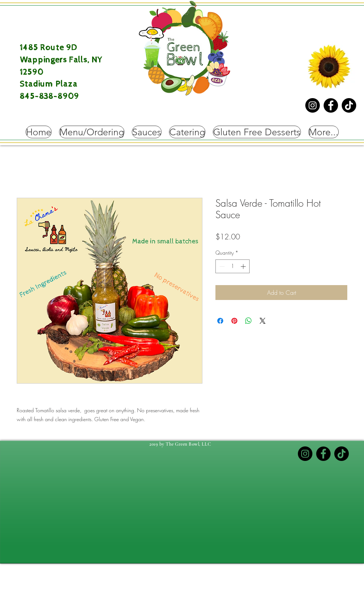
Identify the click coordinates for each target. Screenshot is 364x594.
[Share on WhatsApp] (248, 321)
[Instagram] (313, 105)
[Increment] (244, 266)
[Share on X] (263, 321)
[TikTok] (349, 105)
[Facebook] (331, 105)
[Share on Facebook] (220, 321)
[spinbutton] (233, 266)
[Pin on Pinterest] (234, 321)
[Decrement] (221, 266)
